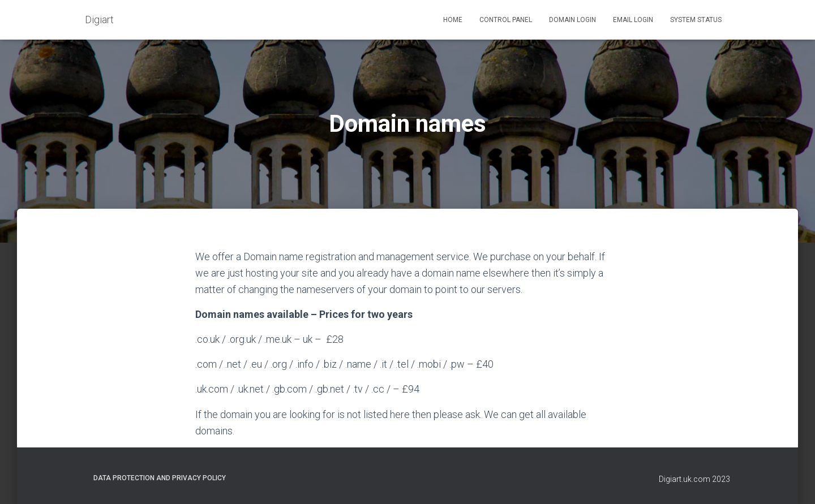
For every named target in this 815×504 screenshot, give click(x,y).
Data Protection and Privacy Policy (160, 478)
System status (696, 20)
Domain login (572, 20)
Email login (633, 20)
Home (453, 20)
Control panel (506, 20)
